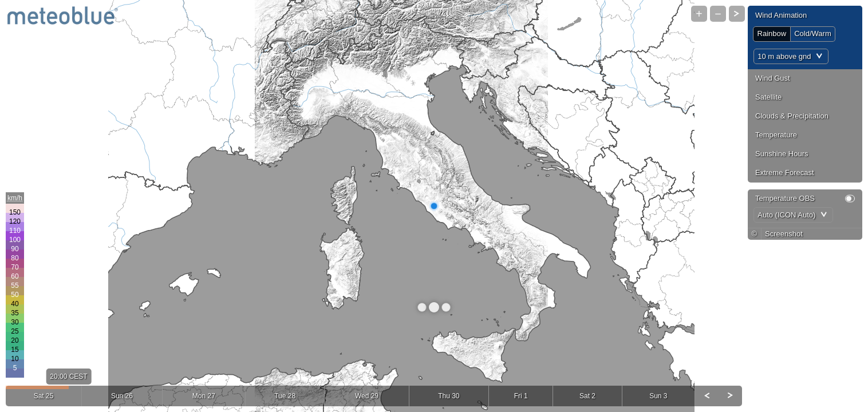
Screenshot (784, 234)
